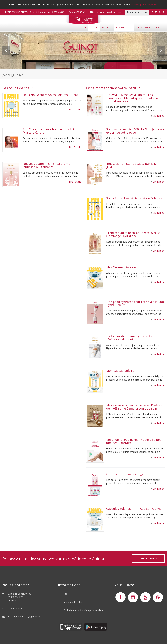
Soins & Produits (124, 27)
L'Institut (94, 27)
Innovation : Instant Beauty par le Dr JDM (132, 165)
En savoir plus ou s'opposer (144, 5)
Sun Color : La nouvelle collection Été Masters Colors (49, 131)
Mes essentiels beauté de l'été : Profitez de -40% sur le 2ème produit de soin (134, 407)
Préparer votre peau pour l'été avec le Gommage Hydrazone (133, 234)
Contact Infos (148, 558)
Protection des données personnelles (83, 610)
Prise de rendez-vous (137, 12)
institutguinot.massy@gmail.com (106, 12)
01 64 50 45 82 (77, 12)
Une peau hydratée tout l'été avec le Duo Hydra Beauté (135, 303)
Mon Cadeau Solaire (120, 371)
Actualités (107, 27)
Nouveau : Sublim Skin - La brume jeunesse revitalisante (46, 165)
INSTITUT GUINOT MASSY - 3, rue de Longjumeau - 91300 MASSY (34, 12)
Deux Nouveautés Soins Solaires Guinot (50, 95)
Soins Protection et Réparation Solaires (134, 198)
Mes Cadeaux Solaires (122, 267)
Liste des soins (143, 27)
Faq (65, 594)
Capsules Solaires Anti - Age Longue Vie (134, 509)
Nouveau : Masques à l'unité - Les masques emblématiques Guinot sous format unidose (133, 98)
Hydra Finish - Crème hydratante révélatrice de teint (129, 338)
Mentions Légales (73, 602)
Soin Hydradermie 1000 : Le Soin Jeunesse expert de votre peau (135, 131)
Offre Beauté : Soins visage (126, 474)
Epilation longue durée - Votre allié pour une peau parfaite (135, 441)
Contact (157, 27)
